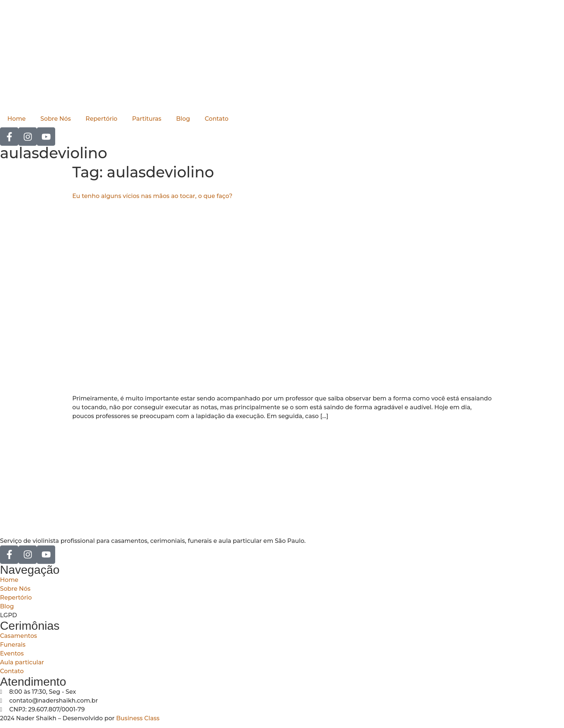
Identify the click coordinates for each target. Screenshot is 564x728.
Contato (216, 119)
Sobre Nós (56, 119)
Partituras (147, 119)
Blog (183, 119)
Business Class (138, 718)
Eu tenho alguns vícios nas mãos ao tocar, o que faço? (152, 196)
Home (17, 119)
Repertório (102, 119)
